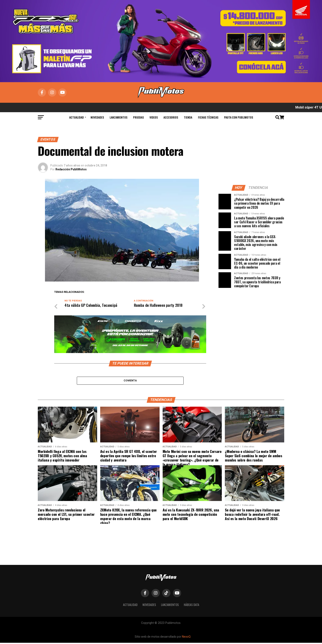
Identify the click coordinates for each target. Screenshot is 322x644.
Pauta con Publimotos (239, 117)
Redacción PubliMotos (71, 169)
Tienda (188, 117)
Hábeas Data (191, 606)
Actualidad (76, 117)
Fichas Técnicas (208, 117)
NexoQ (186, 638)
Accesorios (171, 117)
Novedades (97, 117)
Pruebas (138, 117)
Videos (154, 117)
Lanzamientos (118, 117)
